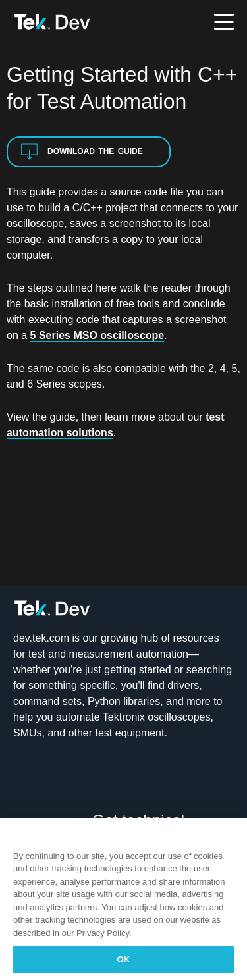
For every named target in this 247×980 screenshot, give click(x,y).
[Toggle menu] (224, 22)
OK (124, 959)
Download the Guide (82, 152)
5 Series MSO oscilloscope (97, 335)
